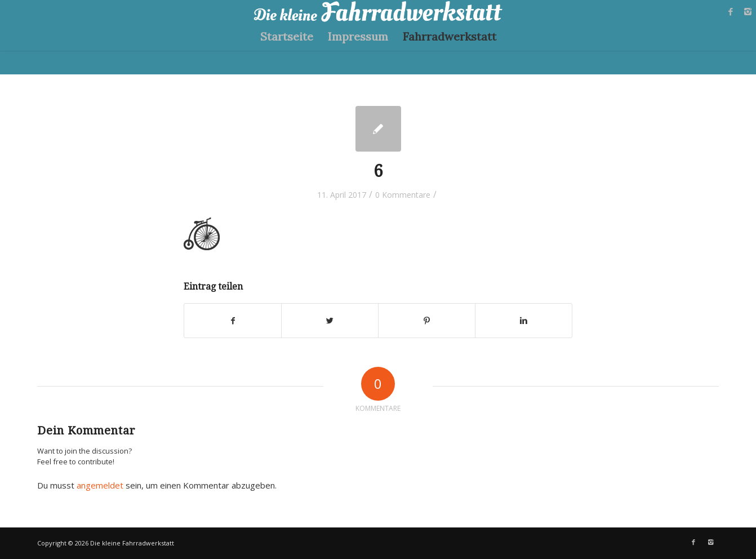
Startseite (287, 36)
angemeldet (100, 485)
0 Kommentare (403, 195)
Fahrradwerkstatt (450, 36)
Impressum (358, 36)
